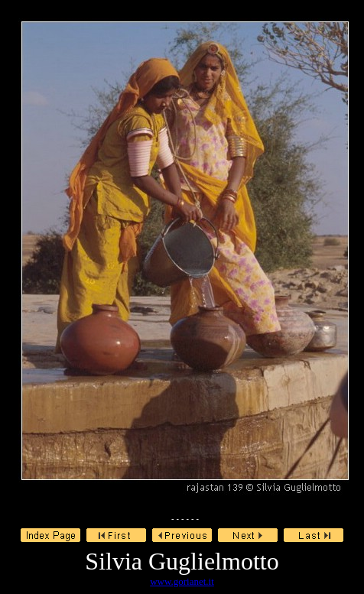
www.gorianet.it (182, 581)
